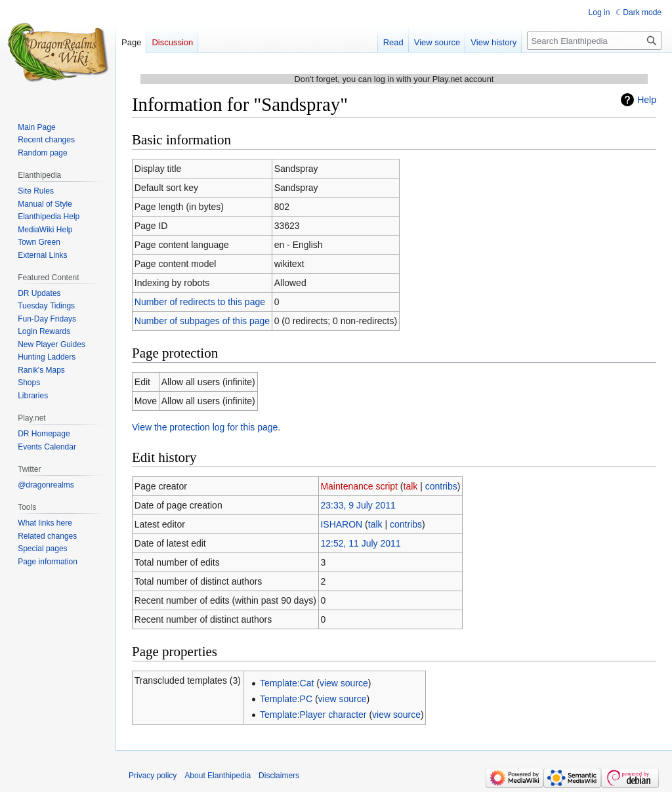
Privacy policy (153, 776)
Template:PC (286, 699)
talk (411, 486)
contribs (441, 486)
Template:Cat (287, 683)
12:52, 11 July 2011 (360, 543)
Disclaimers (279, 776)
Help (647, 100)
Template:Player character (313, 715)
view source (344, 683)
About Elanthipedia (218, 776)
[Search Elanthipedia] (594, 41)
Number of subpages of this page (202, 321)
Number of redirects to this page (200, 302)
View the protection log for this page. (206, 427)
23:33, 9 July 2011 (358, 505)
